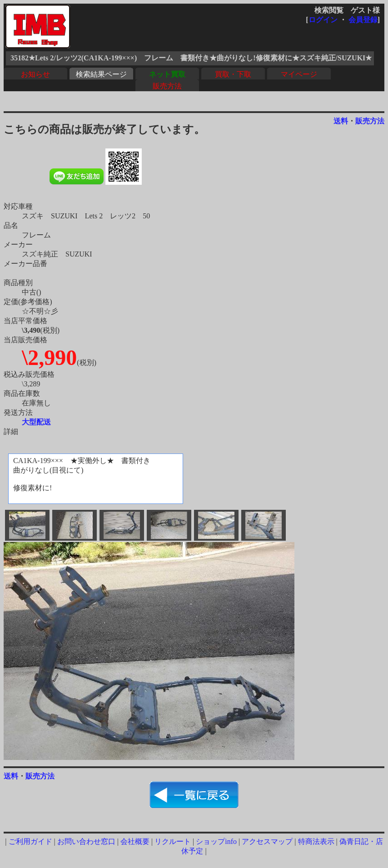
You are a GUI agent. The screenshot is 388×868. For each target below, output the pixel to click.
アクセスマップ (267, 841)
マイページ (299, 74)
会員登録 (363, 20)
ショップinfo (216, 841)
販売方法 (167, 86)
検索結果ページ (101, 74)
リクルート (173, 841)
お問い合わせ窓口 (86, 841)
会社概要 (135, 841)
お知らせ (35, 74)
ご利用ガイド (30, 841)
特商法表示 (316, 841)
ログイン (323, 20)
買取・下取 (233, 74)
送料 (341, 121)
